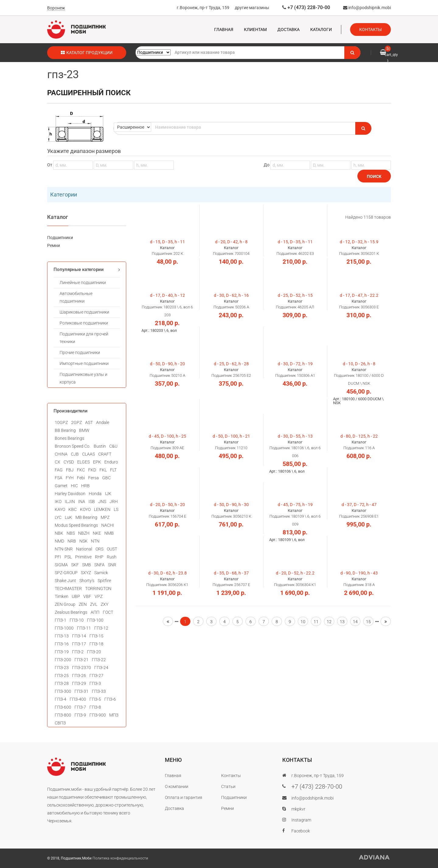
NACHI (108, 525)
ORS (99, 549)
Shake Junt (65, 581)
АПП (95, 612)
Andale (103, 422)
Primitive (83, 557)
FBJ (70, 470)
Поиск (374, 176)
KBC (73, 509)
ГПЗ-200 (63, 660)
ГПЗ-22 (99, 660)
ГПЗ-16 (62, 644)
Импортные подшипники (84, 363)
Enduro (111, 462)
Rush (112, 557)
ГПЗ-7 (80, 707)
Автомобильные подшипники (76, 297)
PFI (58, 557)
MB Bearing (86, 517)
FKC (81, 470)
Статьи (228, 786)
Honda (95, 494)
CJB (75, 454)
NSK (83, 541)
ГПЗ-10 (77, 620)
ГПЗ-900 (98, 715)
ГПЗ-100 (95, 620)
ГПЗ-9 (80, 715)
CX (57, 462)
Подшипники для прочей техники (84, 338)
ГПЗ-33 (99, 691)
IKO (58, 502)
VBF (87, 596)
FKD (92, 470)
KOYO (85, 509)
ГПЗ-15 (96, 636)
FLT (113, 470)
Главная (224, 30)
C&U (113, 446)
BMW (84, 430)
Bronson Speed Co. (73, 446)
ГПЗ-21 (82, 660)
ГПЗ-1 (61, 620)
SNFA (99, 565)
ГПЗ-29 (79, 683)
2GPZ (76, 422)
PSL (68, 557)
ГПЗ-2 (78, 652)
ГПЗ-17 (79, 644)
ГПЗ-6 (110, 699)
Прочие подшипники (80, 352)
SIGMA (61, 565)
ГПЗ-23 (62, 668)
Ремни (54, 245)
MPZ (105, 517)
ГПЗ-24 (101, 668)
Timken (62, 596)
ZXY (104, 604)
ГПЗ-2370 (82, 668)
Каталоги (321, 30)
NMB (109, 533)
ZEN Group (65, 604)
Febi (81, 478)
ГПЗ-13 (62, 636)
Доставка (289, 30)
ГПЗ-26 (79, 675)
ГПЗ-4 (61, 699)
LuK (68, 517)
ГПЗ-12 (101, 628)
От (110, 165)
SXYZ (86, 573)
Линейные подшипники (83, 283)
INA (82, 502)
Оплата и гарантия (184, 797)
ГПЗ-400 (78, 699)
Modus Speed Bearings (76, 525)
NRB (72, 541)
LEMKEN (102, 509)
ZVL (94, 604)
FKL (103, 470)
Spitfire (104, 581)
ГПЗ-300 (63, 691)
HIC (74, 486)
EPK (97, 462)
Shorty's (87, 581)
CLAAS (89, 454)
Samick (101, 573)
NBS (71, 533)
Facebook (301, 831)
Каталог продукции (87, 53)
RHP (99, 557)
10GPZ (61, 422)
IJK (108, 494)
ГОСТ (108, 612)
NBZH (84, 533)
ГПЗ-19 (62, 652)
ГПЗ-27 (96, 675)
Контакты (370, 30)
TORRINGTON (98, 589)
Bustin (100, 446)
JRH (114, 502)
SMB (87, 565)
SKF (75, 565)
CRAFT (105, 454)
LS (116, 509)
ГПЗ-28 (62, 683)
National (84, 549)
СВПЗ (60, 723)
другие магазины (252, 8)
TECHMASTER (68, 589)
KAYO (60, 509)
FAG (59, 470)
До (327, 165)
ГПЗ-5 (95, 699)
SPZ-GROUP (66, 573)
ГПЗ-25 (62, 675)
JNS (102, 502)
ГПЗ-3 (95, 683)
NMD (59, 541)
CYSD (69, 462)
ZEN (83, 604)
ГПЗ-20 (94, 652)
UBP (76, 596)
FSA (59, 478)
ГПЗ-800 (63, 715)
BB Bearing (65, 430)
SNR (112, 565)
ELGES (83, 462)
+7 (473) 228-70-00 (306, 7)
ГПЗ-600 (63, 707)
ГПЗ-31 (82, 691)
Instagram (301, 820)
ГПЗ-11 (84, 628)
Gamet (61, 486)
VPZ (99, 596)
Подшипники (60, 238)
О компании (177, 786)
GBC (106, 478)
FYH (70, 478)
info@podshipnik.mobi (367, 8)
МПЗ (114, 715)
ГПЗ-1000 (64, 628)
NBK (59, 533)
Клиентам (255, 30)
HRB (85, 486)
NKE (97, 533)
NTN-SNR (64, 549)
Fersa (94, 478)
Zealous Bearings (71, 612)
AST (89, 422)
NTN (95, 541)
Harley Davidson (70, 494)
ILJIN (70, 502)
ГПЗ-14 (79, 636)
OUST (112, 549)
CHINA (61, 454)
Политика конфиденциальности (120, 858)
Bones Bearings (70, 438)
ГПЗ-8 (95, 707)
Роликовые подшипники (84, 323)
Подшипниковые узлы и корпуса (83, 378)
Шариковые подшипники (84, 312)
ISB (92, 502)
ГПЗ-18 (96, 644)
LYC (58, 517)
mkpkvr (298, 809)
